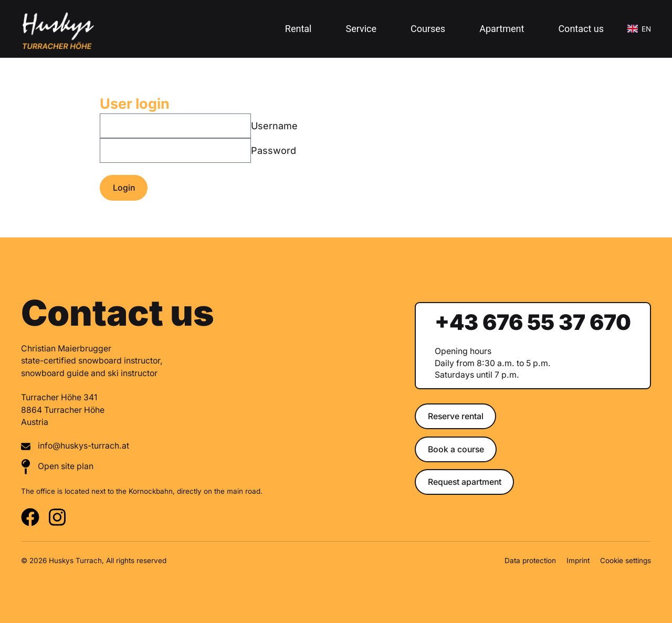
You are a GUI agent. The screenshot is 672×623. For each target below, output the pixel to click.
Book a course (456, 449)
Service (361, 29)
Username (274, 126)
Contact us (581, 29)
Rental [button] (298, 29)
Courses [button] (428, 29)
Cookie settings (626, 560)
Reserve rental (456, 416)
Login (124, 188)
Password (274, 150)
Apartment (502, 29)
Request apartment (465, 482)
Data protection (530, 560)
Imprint (578, 560)
